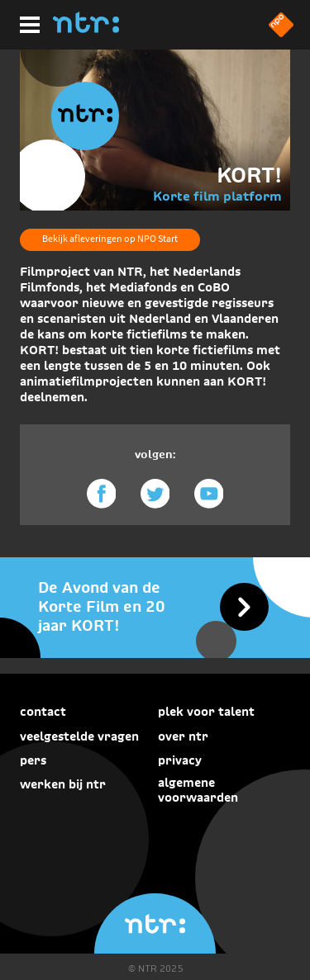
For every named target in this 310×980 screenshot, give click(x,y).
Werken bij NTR (63, 784)
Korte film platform (217, 196)
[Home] (86, 28)
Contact (43, 712)
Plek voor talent (206, 712)
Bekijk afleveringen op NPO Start (110, 238)
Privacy (180, 760)
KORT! (249, 175)
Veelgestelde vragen (79, 736)
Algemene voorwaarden (198, 790)
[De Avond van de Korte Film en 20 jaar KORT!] (155, 606)
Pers (33, 760)
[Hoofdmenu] (26, 22)
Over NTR (183, 736)
